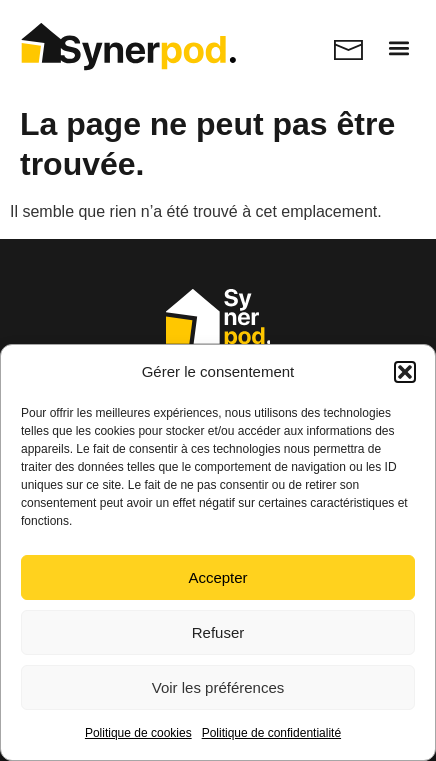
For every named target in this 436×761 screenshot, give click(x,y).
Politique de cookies (138, 733)
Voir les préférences (218, 687)
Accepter (217, 577)
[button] (405, 372)
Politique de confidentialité (271, 733)
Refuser (218, 632)
